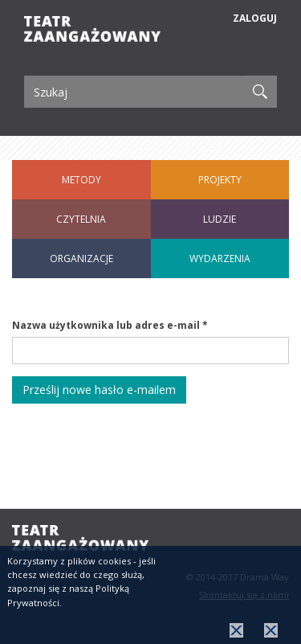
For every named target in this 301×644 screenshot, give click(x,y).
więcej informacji (271, 633)
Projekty (220, 180)
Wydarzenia (220, 258)
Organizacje (81, 258)
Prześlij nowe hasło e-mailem (99, 390)
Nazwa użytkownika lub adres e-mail (110, 325)
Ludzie (220, 219)
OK (236, 633)
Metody (81, 180)
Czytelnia (81, 219)
